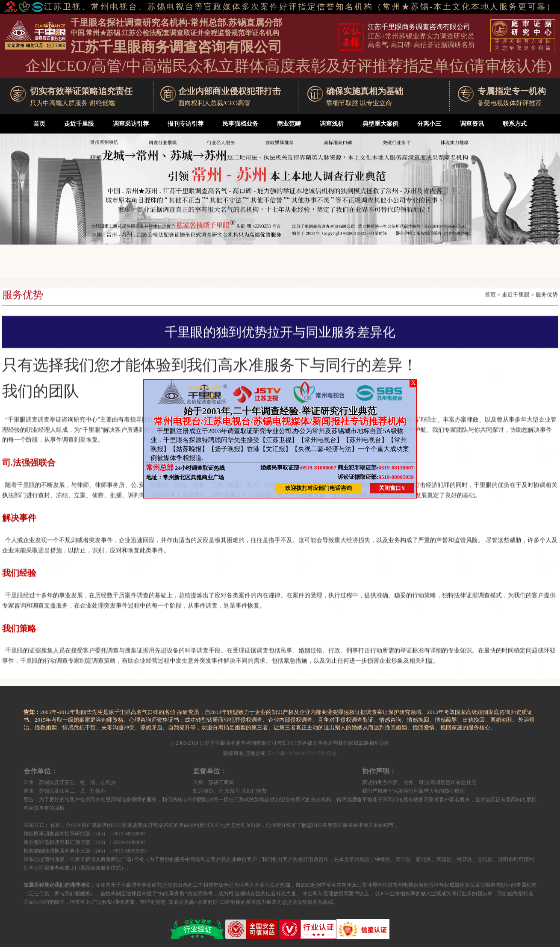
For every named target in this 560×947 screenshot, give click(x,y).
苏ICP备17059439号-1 (291, 753)
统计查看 (327, 753)
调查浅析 (332, 124)
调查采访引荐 (131, 124)
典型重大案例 (380, 124)
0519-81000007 (298, 468)
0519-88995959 (376, 477)
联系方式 (515, 124)
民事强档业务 (240, 124)
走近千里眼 (79, 124)
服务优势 (547, 311)
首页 (39, 124)
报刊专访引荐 (186, 124)
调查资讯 (472, 124)
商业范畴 (289, 124)
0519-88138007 (376, 468)
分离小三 (429, 124)
